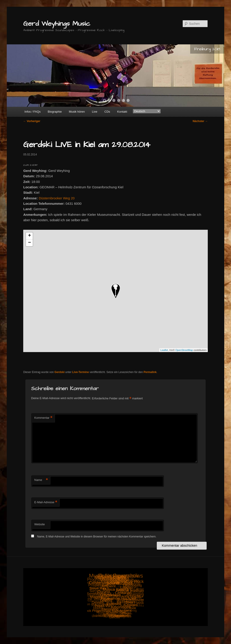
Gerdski (59, 372)
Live (95, 112)
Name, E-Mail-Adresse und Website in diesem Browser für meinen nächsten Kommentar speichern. (97, 537)
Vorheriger (32, 121)
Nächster (200, 121)
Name (41, 480)
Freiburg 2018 (207, 49)
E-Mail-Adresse (46, 502)
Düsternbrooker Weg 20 (57, 198)
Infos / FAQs (32, 112)
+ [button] (29, 236)
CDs (107, 112)
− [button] (29, 243)
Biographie (55, 112)
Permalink (150, 372)
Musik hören (77, 112)
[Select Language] (147, 111)
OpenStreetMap (184, 350)
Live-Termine (81, 372)
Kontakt (122, 112)
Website (40, 524)
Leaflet (164, 350)
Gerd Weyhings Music (57, 24)
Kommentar (43, 418)
